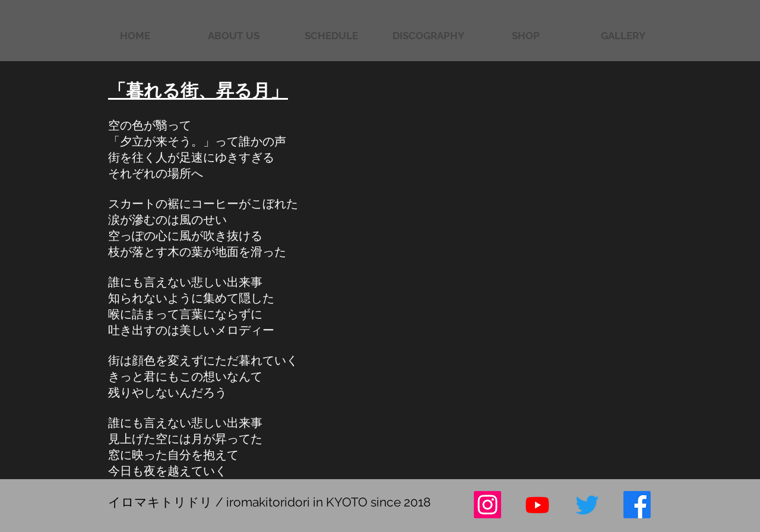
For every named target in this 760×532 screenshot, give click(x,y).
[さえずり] (587, 505)
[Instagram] (487, 505)
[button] (623, 36)
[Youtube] (537, 505)
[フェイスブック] (637, 505)
